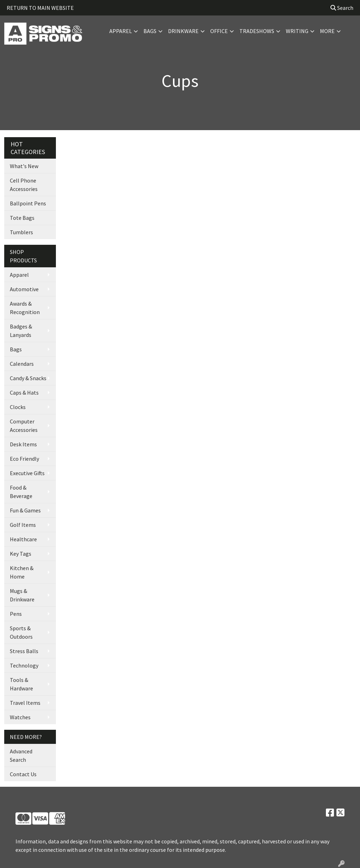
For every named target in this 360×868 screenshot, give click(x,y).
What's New (24, 166)
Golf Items (23, 525)
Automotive (24, 289)
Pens (16, 614)
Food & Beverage (21, 492)
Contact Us (23, 774)
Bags (150, 31)
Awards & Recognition (25, 308)
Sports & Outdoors (21, 632)
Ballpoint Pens (28, 203)
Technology (24, 665)
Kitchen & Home (22, 572)
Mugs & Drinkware (22, 595)
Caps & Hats (24, 392)
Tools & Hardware (21, 684)
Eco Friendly (24, 459)
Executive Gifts (27, 473)
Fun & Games (25, 510)
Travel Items (25, 703)
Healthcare (23, 539)
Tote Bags (22, 218)
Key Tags (21, 554)
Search (342, 8)
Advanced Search (21, 755)
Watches (20, 717)
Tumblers (21, 232)
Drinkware (183, 31)
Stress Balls (24, 651)
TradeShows (257, 31)
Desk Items (23, 444)
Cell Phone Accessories (24, 185)
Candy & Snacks (28, 378)
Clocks (18, 407)
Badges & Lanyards (21, 331)
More (327, 31)
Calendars (22, 364)
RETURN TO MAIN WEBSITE (40, 8)
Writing (297, 31)
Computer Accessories (24, 426)
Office (219, 31)
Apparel (121, 31)
